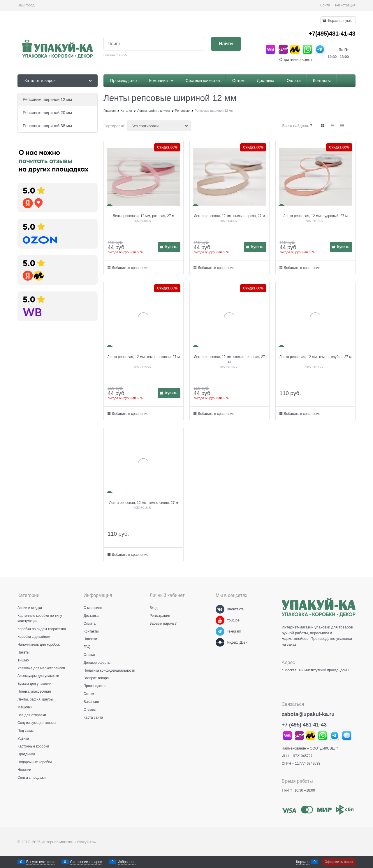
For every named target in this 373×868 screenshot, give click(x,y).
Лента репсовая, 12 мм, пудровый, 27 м (315, 216)
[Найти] (226, 44)
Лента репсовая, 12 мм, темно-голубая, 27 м (316, 357)
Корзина (303, 862)
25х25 (123, 55)
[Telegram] (220, 631)
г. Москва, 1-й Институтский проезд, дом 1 (316, 670)
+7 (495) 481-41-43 (304, 725)
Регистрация (345, 5)
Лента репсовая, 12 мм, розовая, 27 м (144, 216)
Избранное (127, 862)
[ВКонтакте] (220, 609)
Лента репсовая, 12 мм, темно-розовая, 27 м (144, 357)
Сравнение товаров (86, 862)
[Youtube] (220, 620)
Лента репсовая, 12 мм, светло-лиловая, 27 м (230, 359)
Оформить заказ (339, 862)
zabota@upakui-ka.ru (308, 714)
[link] (323, 126)
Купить (171, 247)
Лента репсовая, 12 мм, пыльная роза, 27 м (230, 216)
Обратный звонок (296, 60)
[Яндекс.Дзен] (220, 642)
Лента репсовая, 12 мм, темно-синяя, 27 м (144, 503)
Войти (325, 5)
